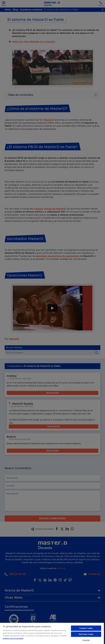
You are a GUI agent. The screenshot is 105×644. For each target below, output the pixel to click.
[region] (52, 633)
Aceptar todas (86, 628)
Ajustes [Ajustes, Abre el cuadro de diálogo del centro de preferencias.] (86, 640)
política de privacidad (13, 638)
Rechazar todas (86, 634)
